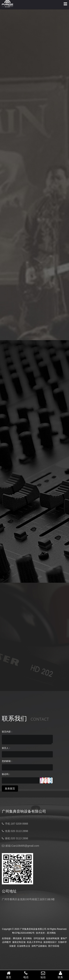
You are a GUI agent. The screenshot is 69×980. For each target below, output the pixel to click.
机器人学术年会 (35, 942)
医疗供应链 (54, 946)
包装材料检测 (53, 938)
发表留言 (10, 789)
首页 (9, 975)
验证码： (6, 774)
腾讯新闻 (17, 938)
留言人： (6, 748)
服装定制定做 (19, 942)
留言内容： (7, 732)
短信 (43, 975)
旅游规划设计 (50, 942)
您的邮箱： (7, 761)
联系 (60, 975)
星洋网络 (51, 933)
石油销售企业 (24, 946)
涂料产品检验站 (39, 946)
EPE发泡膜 (39, 938)
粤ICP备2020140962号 (23, 933)
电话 (26, 975)
